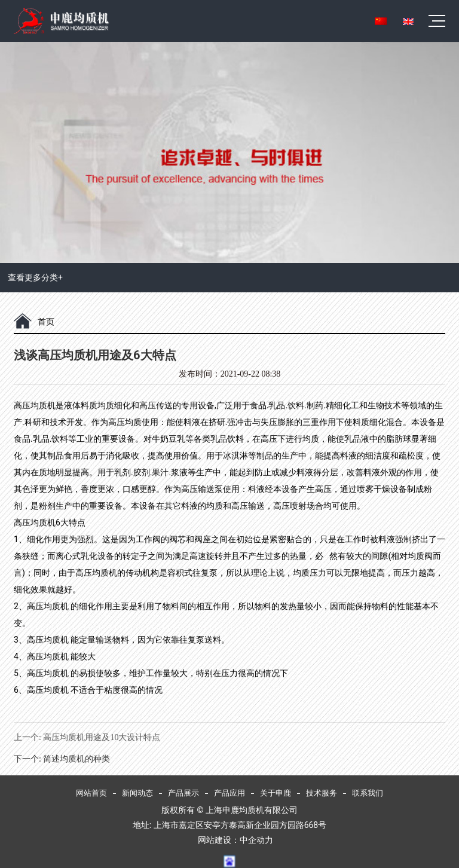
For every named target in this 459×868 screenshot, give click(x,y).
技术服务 (322, 793)
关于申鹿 (276, 793)
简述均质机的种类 (76, 759)
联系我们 (368, 793)
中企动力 (256, 840)
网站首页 (91, 793)
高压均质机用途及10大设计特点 (102, 737)
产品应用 (229, 793)
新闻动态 (137, 793)
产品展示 (183, 793)
